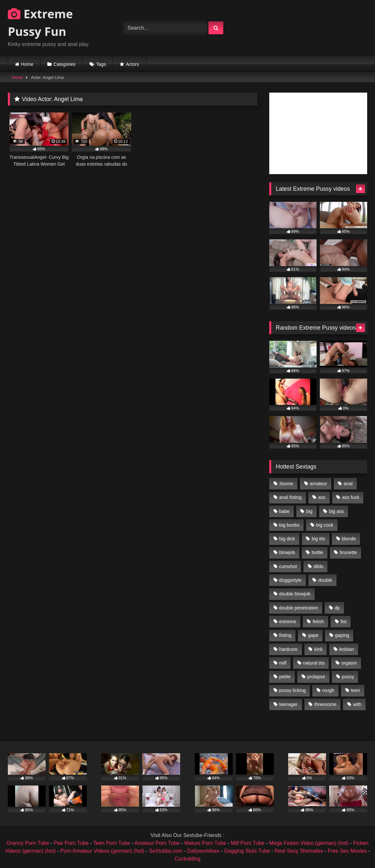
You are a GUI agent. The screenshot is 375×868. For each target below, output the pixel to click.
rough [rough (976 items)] (328, 690)
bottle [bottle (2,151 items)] (317, 552)
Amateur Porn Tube (157, 843)
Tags (101, 64)
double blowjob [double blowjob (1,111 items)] (295, 594)
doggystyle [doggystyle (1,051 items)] (290, 580)
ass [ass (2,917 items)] (322, 497)
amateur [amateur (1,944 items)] (318, 484)
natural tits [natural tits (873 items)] (314, 663)
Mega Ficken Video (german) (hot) (309, 843)
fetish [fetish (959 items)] (318, 621)
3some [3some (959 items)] (286, 484)
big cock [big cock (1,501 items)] (325, 525)
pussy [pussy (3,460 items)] (348, 677)
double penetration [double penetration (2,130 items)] (298, 608)
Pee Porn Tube (71, 843)
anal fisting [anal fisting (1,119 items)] (290, 497)
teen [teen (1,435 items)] (355, 690)
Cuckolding (187, 859)
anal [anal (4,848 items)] (348, 484)
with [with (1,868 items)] (357, 704)
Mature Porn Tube (205, 843)
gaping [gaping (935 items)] (342, 635)
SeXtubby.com (167, 851)
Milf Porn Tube (248, 843)
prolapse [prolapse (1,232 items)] (316, 677)
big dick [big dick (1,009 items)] (287, 539)
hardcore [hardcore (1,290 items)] (288, 649)
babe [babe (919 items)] (284, 511)
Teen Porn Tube (111, 843)
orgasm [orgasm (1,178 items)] (349, 663)
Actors (133, 64)
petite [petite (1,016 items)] (285, 677)
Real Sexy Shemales (299, 851)
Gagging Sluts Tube (247, 851)
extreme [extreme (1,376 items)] (288, 621)
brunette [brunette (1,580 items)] (348, 552)
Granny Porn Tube (28, 843)
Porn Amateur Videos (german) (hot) (102, 851)
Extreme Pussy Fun (40, 23)
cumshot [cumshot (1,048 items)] (288, 566)
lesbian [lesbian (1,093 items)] (347, 649)
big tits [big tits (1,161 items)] (319, 539)
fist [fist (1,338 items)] (343, 621)
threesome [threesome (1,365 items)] (325, 704)
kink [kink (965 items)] (319, 649)
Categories (65, 64)
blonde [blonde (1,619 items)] (349, 539)
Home (27, 64)
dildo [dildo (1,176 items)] (318, 566)
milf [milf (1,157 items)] (283, 663)
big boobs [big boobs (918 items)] (289, 525)
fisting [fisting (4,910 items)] (285, 635)
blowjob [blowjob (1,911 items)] (287, 552)
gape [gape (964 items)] (313, 635)
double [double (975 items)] (325, 580)
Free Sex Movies (347, 851)
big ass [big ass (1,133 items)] (336, 511)
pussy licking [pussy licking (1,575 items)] (292, 690)
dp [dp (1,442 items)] (337, 608)
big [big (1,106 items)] (309, 511)
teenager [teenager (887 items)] (288, 704)
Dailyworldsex (203, 851)
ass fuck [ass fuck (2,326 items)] (351, 497)
